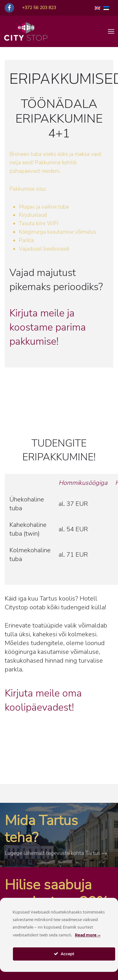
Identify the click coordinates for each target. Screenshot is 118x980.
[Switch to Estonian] (106, 8)
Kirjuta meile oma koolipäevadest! (43, 700)
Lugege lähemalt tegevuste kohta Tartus (52, 853)
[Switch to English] (98, 8)
